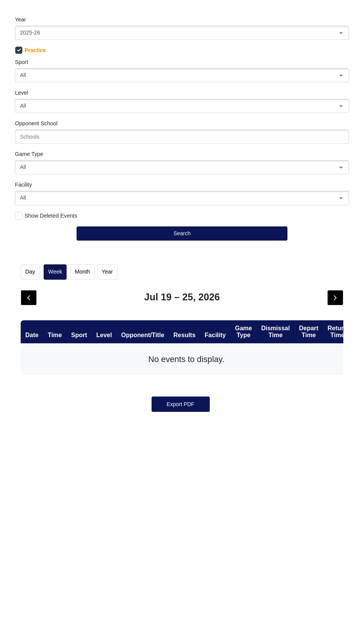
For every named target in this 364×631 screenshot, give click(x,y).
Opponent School (36, 123)
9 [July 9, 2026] (228, 373)
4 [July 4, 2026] (319, 329)
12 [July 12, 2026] (45, 416)
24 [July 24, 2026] (274, 460)
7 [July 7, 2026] (136, 373)
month (83, 272)
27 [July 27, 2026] (90, 504)
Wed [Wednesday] (182, 316)
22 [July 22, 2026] (182, 460)
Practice (30, 50)
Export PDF (180, 608)
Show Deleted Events (46, 216)
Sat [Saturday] (319, 316)
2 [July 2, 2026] (228, 329)
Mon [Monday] (90, 316)
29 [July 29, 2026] (182, 504)
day (30, 272)
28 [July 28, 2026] (136, 504)
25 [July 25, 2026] (319, 460)
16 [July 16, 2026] (228, 416)
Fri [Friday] (273, 316)
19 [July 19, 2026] (45, 460)
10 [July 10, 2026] (274, 373)
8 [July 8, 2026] (182, 373)
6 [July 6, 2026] (90, 373)
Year (20, 20)
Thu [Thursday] (228, 316)
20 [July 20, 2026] (90, 460)
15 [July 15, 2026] (182, 416)
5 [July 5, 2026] (45, 373)
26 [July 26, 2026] (45, 504)
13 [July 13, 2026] (90, 416)
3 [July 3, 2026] (274, 329)
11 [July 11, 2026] (319, 373)
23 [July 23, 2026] (228, 460)
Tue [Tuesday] (136, 316)
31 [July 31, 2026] (274, 504)
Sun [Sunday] (45, 316)
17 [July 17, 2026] (274, 416)
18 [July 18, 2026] (319, 416)
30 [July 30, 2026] (228, 504)
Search (182, 233)
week (55, 272)
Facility (24, 185)
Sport (21, 62)
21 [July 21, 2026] (136, 460)
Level (21, 93)
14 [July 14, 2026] (136, 416)
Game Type (29, 154)
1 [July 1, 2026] (182, 329)
